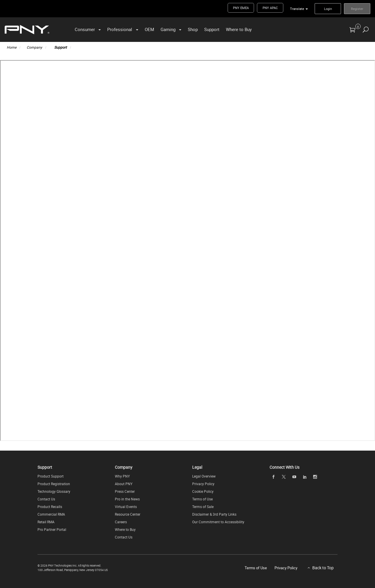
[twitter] (284, 477)
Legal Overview (204, 476)
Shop (193, 29)
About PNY (124, 484)
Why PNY (122, 476)
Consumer (85, 29)
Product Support (51, 476)
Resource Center (128, 514)
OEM (149, 29)
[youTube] (294, 477)
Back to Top (323, 568)
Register (357, 9)
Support (212, 29)
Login (328, 9)
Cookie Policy (203, 491)
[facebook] (273, 477)
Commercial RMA (51, 514)
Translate (297, 9)
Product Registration (54, 484)
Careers (121, 522)
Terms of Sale (203, 507)
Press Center (125, 491)
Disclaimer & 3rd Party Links (214, 514)
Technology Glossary (54, 491)
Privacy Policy (203, 484)
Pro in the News (127, 499)
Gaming (168, 29)
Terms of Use (202, 499)
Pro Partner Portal (52, 529)
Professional (120, 29)
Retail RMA (46, 522)
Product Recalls (50, 507)
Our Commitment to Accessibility (218, 522)
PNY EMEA (241, 8)
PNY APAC (270, 8)
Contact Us (46, 499)
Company (34, 47)
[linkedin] (305, 477)
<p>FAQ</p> (187, 250)
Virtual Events (126, 507)
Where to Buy (239, 29)
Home (12, 47)
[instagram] (315, 477)
